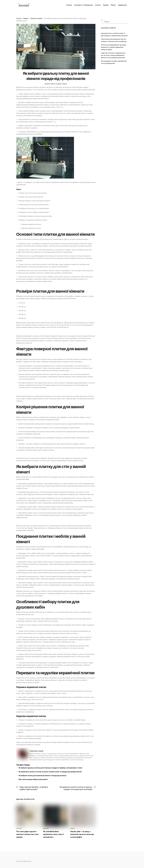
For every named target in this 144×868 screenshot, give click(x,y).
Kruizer (19, 18)
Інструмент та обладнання (83, 5)
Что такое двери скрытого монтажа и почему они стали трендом (27, 834)
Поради (106, 5)
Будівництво (123, 5)
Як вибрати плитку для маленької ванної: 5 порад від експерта (43, 776)
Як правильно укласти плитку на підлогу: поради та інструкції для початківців (76, 788)
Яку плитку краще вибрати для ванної (33, 779)
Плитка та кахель (36, 18)
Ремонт (113, 5)
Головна (69, 5)
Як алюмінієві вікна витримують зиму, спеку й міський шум (53, 834)
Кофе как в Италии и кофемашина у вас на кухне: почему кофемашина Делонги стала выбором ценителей (113, 55)
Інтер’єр (98, 5)
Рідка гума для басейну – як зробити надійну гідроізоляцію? (34, 788)
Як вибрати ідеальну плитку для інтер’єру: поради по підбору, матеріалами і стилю (50, 768)
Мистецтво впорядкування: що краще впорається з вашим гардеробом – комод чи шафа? (114, 47)
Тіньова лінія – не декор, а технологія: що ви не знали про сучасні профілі (82, 834)
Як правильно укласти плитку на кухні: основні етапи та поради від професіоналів (50, 772)
